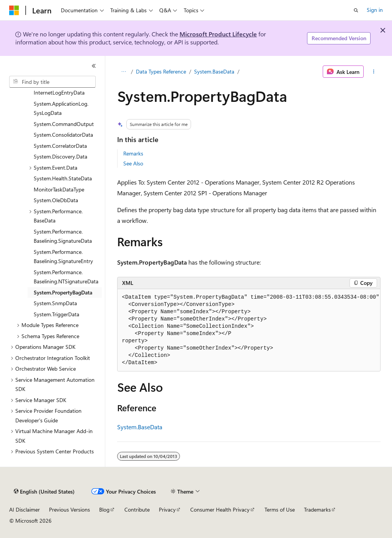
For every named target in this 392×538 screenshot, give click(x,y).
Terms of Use (280, 509)
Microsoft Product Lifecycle (218, 34)
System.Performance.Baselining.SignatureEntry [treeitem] (63, 257)
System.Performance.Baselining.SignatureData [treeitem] (63, 236)
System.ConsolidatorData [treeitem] (63, 135)
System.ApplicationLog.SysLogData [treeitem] (61, 108)
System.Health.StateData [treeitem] (63, 178)
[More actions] (373, 72)
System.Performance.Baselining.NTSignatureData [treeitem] (66, 277)
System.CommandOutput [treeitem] (64, 124)
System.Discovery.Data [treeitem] (60, 156)
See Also (133, 163)
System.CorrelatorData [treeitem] (60, 146)
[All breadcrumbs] (124, 72)
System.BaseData (214, 71)
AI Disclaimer (24, 509)
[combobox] (52, 82)
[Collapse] (94, 66)
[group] (249, 330)
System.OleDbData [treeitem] (56, 200)
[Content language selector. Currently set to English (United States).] (44, 492)
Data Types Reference (161, 71)
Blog (104, 509)
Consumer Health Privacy (220, 509)
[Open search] (356, 10)
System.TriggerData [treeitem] (56, 314)
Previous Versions (69, 509)
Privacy (167, 509)
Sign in (375, 10)
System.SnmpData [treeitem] (55, 303)
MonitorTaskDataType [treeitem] (59, 189)
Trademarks (317, 509)
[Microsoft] (14, 10)
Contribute (137, 509)
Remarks (133, 153)
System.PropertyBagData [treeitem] (63, 292)
